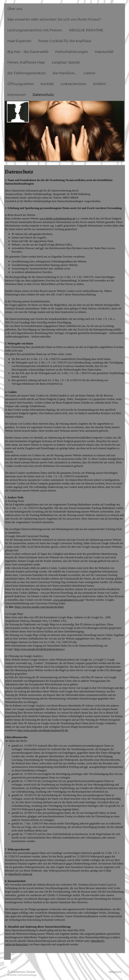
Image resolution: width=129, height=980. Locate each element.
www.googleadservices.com (69, 600)
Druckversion (16, 971)
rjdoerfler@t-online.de (20, 874)
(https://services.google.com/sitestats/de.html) (39, 607)
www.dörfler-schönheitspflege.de (57, 219)
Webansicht (115, 971)
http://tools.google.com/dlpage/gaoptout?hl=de (43, 730)
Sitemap (31, 971)
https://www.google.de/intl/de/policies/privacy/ (40, 649)
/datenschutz (21, 944)
